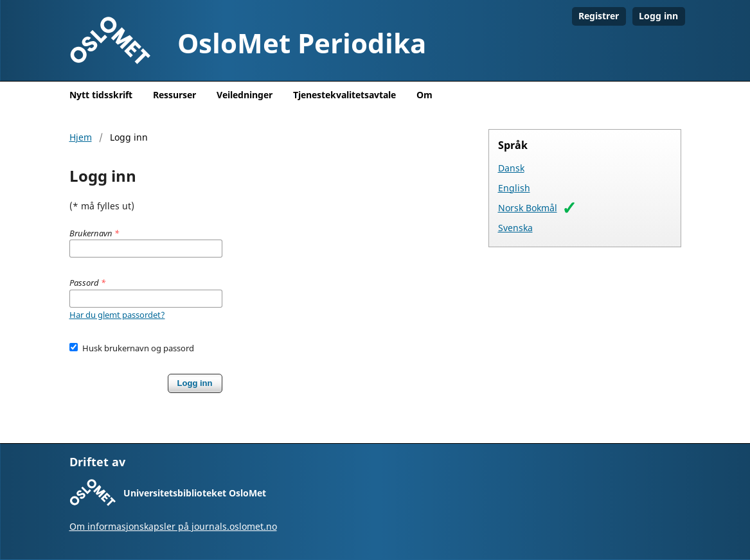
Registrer (599, 16)
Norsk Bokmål (528, 208)
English (514, 188)
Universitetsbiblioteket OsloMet (195, 493)
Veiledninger (245, 95)
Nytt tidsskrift (101, 95)
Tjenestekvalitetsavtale (344, 95)
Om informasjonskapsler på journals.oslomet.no (173, 526)
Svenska (515, 228)
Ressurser (174, 95)
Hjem (81, 137)
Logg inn (658, 16)
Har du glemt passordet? (117, 315)
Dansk (511, 168)
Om (424, 95)
